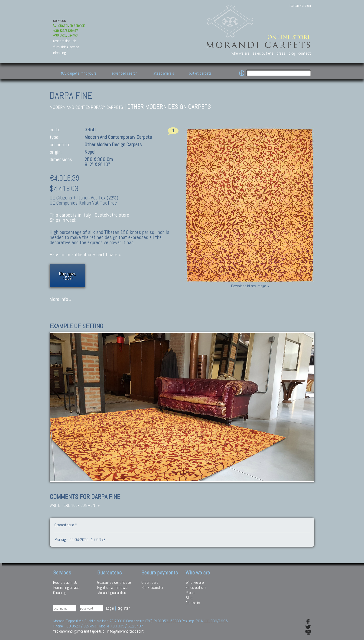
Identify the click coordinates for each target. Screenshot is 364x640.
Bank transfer (152, 587)
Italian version (300, 5)
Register (123, 608)
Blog (189, 598)
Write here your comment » (75, 505)
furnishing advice (66, 47)
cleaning (60, 53)
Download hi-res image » (250, 286)
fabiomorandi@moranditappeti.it (79, 631)
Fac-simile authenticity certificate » (85, 254)
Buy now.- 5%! (67, 276)
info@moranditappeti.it (125, 631)
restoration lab (65, 41)
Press (190, 592)
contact (305, 53)
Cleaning (60, 592)
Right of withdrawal (113, 587)
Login (110, 608)
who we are (240, 53)
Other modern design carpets (169, 107)
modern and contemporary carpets (86, 107)
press (281, 53)
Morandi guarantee (112, 592)
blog (292, 53)
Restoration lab (65, 582)
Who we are (195, 582)
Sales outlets (196, 587)
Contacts (193, 603)
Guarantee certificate (114, 582)
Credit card (150, 582)
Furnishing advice (66, 587)
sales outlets (263, 53)
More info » (61, 299)
